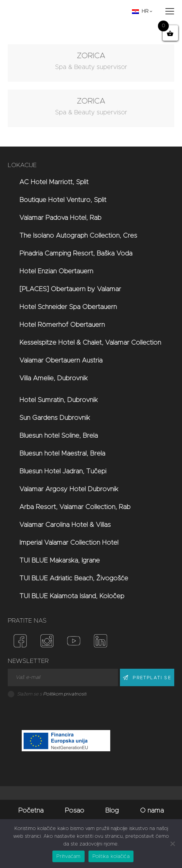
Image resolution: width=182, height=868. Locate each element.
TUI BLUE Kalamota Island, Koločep (72, 596)
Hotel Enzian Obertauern (56, 271)
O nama (152, 810)
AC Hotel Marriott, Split (54, 182)
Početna (31, 810)
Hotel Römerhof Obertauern (62, 325)
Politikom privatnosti (65, 694)
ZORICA (91, 56)
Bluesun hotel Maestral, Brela (62, 453)
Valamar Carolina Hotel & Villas (65, 525)
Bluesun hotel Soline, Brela (59, 436)
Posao (75, 810)
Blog (112, 810)
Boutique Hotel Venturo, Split (63, 200)
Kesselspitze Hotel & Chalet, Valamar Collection (90, 343)
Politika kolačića (111, 857)
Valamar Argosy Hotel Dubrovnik (69, 489)
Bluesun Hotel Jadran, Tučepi (63, 471)
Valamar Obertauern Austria (61, 360)
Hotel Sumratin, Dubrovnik (59, 400)
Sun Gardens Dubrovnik (55, 418)
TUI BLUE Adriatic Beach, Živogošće (74, 578)
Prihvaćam (68, 857)
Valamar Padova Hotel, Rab (60, 218)
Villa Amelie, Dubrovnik (54, 378)
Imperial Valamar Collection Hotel (69, 543)
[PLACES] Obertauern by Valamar (70, 289)
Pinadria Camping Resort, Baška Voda (76, 253)
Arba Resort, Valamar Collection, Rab (75, 507)
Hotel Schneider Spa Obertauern (68, 307)
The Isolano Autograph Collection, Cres (78, 236)
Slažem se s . (52, 694)
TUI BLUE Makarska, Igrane (60, 560)
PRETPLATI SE (152, 678)
